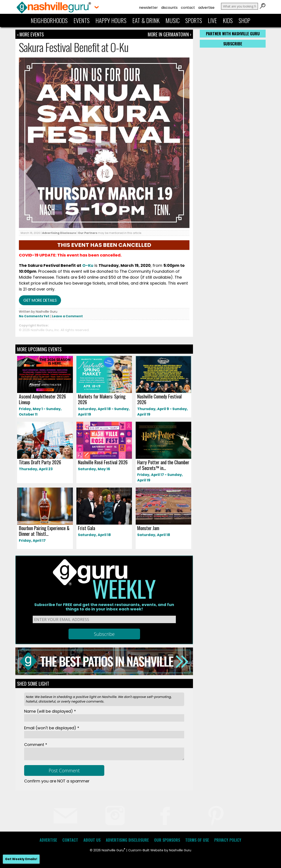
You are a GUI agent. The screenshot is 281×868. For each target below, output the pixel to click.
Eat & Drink (146, 20)
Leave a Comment (67, 316)
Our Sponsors (167, 840)
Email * (52, 728)
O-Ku (88, 265)
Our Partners (88, 233)
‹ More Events (31, 34)
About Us (92, 840)
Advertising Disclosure (59, 233)
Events (82, 20)
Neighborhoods (49, 20)
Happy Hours (111, 20)
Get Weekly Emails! (21, 859)
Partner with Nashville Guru (233, 34)
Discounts (169, 8)
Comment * (36, 745)
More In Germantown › (169, 34)
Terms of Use (197, 840)
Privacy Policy (228, 840)
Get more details (40, 300)
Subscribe (233, 44)
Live (212, 20)
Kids (228, 20)
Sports (194, 20)
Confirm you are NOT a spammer (57, 781)
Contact (188, 8)
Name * (50, 711)
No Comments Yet (34, 316)
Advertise (206, 8)
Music (173, 20)
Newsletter (148, 8)
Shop (244, 20)
